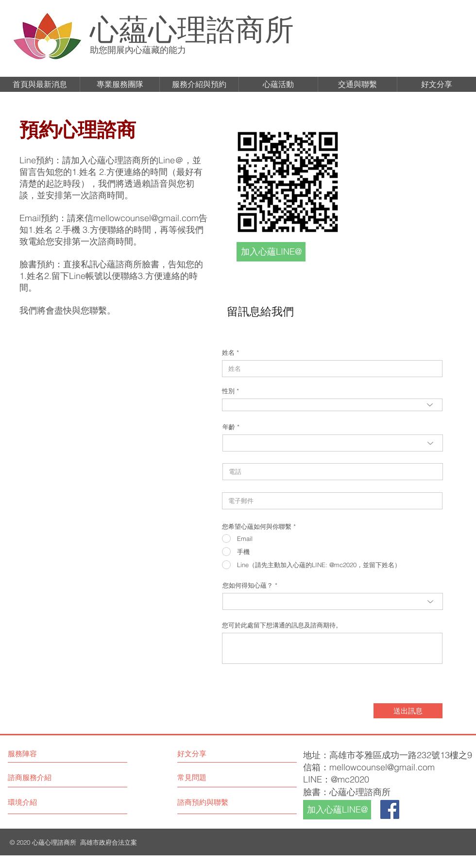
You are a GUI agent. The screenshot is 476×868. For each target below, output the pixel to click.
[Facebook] (390, 809)
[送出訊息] (408, 711)
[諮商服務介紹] (44, 777)
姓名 (228, 353)
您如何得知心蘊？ (248, 585)
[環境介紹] (44, 802)
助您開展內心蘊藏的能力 (138, 50)
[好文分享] (220, 753)
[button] (40, 84)
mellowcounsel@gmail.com (146, 218)
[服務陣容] (49, 753)
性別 (228, 391)
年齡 (229, 427)
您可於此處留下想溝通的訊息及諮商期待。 (282, 625)
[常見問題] (205, 777)
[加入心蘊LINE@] (271, 252)
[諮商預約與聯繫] (214, 802)
